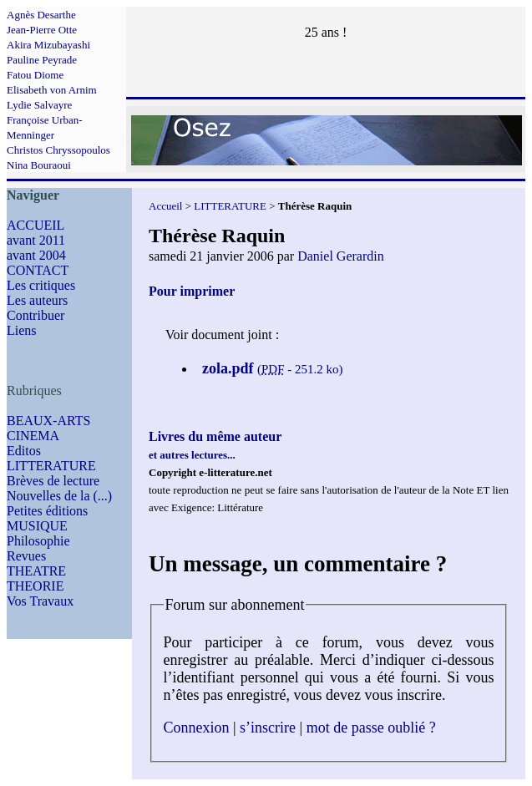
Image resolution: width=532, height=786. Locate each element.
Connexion (197, 728)
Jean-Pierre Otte (42, 30)
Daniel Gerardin (341, 256)
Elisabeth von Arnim (52, 90)
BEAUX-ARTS (48, 421)
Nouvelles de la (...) (59, 496)
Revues (26, 556)
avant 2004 (36, 255)
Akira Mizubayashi (48, 45)
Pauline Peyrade (42, 60)
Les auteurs (37, 300)
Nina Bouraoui (39, 165)
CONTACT (38, 270)
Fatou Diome (35, 75)
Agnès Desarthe (41, 15)
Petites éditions (47, 511)
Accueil (165, 206)
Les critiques (41, 285)
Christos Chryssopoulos (58, 150)
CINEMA (33, 436)
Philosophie (38, 541)
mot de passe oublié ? (371, 728)
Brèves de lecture (53, 481)
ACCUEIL (35, 225)
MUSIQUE (37, 526)
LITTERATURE (51, 466)
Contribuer (35, 315)
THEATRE (36, 571)
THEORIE (35, 586)
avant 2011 (36, 240)
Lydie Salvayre (39, 105)
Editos (24, 451)
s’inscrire (268, 728)
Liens (22, 330)
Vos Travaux (40, 601)
